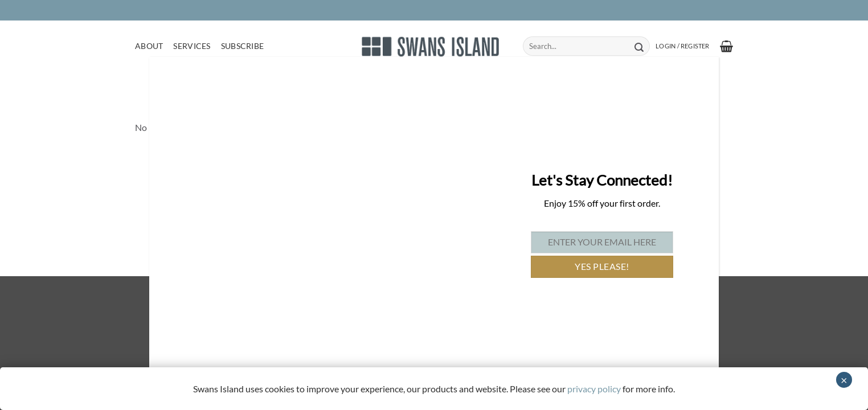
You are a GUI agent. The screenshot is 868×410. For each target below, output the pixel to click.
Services (192, 46)
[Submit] (639, 46)
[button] (682, 46)
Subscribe (243, 46)
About (149, 46)
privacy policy (594, 389)
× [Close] (844, 380)
